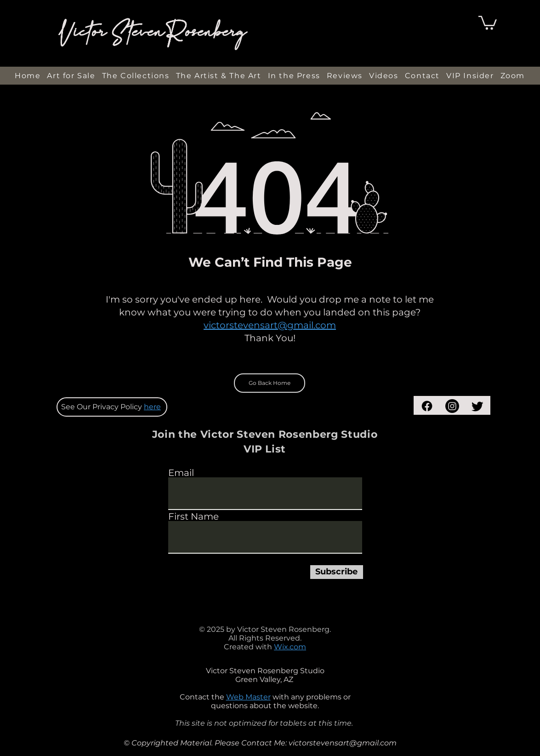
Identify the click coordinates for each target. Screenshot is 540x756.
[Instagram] (452, 406)
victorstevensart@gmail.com (270, 325)
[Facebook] (427, 406)
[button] (488, 22)
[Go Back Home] (270, 383)
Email (181, 473)
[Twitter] (477, 406)
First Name (193, 516)
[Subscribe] (337, 572)
